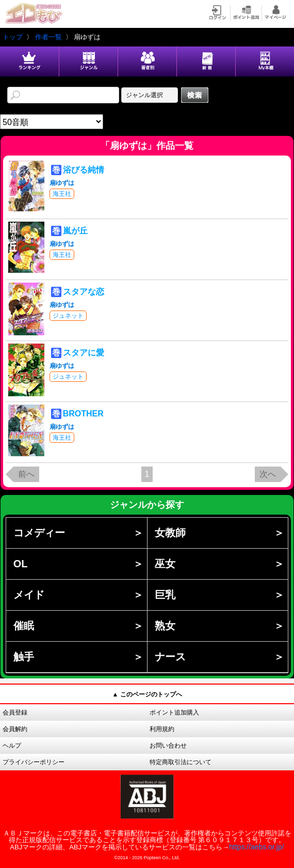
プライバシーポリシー (34, 762)
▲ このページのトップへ (147, 694)
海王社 (62, 194)
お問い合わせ (168, 746)
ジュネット (68, 316)
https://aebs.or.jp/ (257, 847)
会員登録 (15, 712)
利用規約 (162, 729)
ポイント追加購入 (174, 712)
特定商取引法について (181, 762)
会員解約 (15, 729)
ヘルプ (12, 746)
